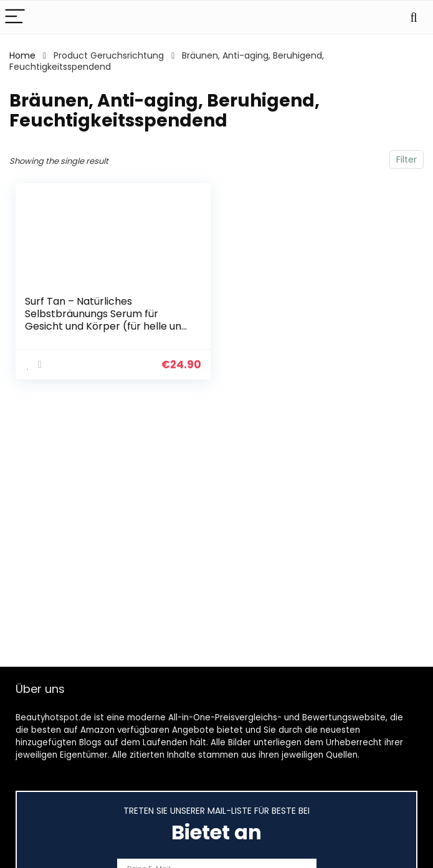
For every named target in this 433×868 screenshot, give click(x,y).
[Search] (414, 17)
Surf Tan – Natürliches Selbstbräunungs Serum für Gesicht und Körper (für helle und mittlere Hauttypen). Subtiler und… (106, 326)
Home (22, 55)
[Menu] (15, 17)
